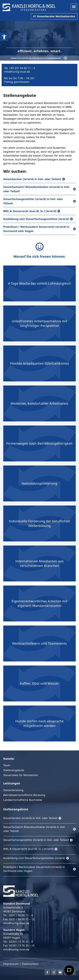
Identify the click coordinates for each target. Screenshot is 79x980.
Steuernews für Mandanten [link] (21, 775)
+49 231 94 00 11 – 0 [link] (22, 68)
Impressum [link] (11, 964)
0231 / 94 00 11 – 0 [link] (21, 915)
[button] (74, 7)
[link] (4, 37)
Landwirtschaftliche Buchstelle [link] (23, 800)
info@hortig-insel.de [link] (17, 72)
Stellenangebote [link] (14, 770)
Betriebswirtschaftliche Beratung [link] (24, 795)
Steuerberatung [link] (13, 790)
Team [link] (7, 765)
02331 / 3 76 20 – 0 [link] (21, 942)
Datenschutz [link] (30, 964)
